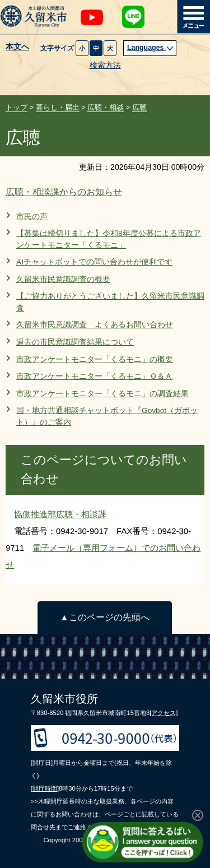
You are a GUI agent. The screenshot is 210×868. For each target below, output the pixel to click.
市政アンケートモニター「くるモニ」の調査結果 (102, 394)
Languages (151, 48)
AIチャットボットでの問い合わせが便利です (94, 262)
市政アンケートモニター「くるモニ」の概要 (95, 359)
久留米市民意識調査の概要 (63, 279)
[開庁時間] (45, 788)
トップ (17, 107)
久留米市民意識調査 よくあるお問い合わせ (95, 325)
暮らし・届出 (58, 107)
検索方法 (105, 65)
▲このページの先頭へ (104, 617)
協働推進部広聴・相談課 (60, 514)
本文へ (17, 47)
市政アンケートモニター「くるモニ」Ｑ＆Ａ (94, 376)
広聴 (139, 107)
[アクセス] (164, 713)
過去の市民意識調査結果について (75, 342)
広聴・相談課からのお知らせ (64, 192)
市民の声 (32, 217)
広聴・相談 (106, 107)
